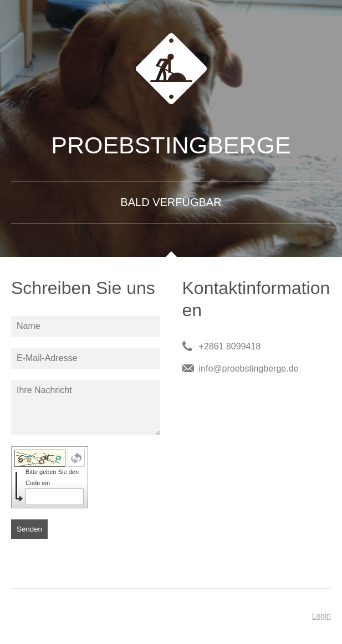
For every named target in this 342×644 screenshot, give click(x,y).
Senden (29, 529)
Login (321, 616)
